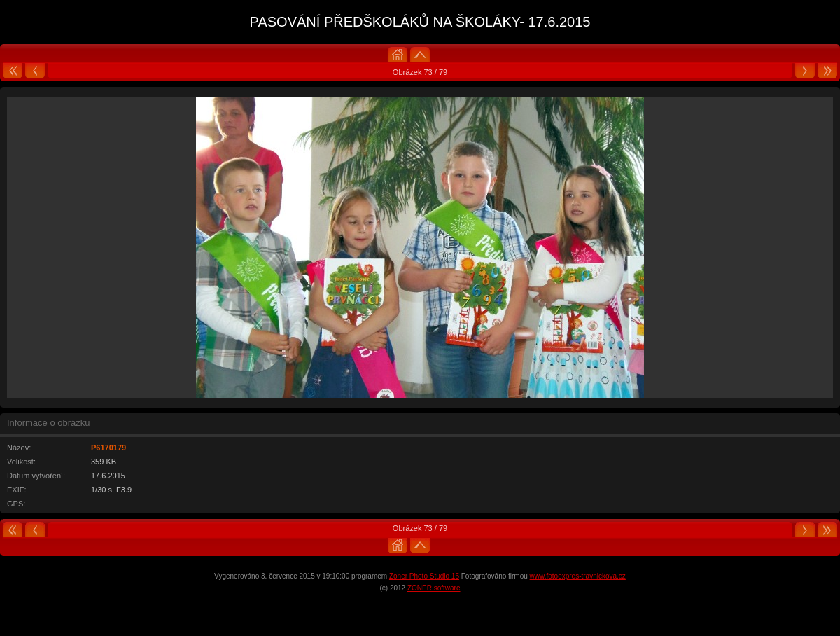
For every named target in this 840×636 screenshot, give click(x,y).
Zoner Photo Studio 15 (424, 576)
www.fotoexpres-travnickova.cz (578, 576)
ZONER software (434, 588)
